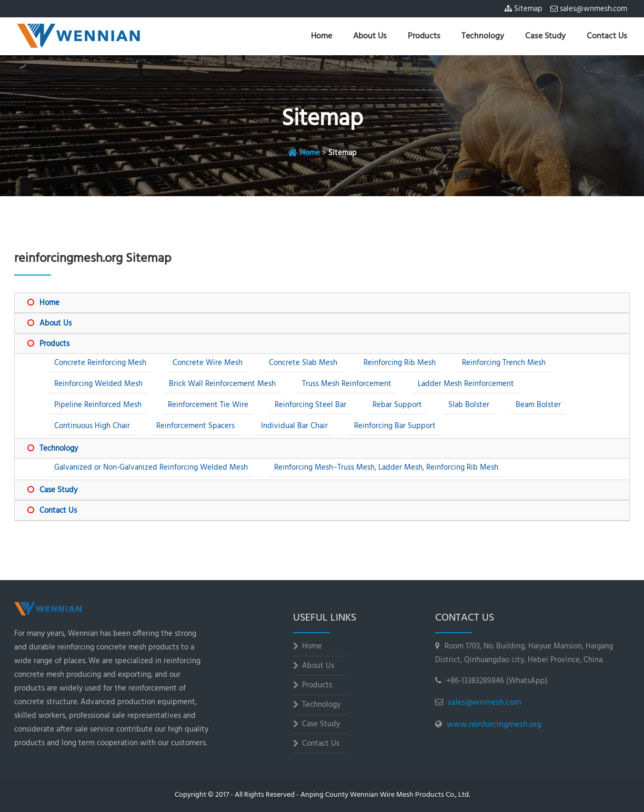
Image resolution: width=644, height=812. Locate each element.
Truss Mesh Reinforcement (347, 384)
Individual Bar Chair (294, 426)
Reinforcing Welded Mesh (98, 384)
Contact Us (607, 36)
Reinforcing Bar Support (395, 426)
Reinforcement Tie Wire (208, 405)
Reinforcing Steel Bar (310, 405)
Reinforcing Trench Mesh (504, 363)
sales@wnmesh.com (593, 9)
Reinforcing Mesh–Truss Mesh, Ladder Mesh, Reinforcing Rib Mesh (386, 468)
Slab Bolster (469, 405)
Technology (483, 36)
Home (321, 36)
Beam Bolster (538, 405)
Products (424, 36)
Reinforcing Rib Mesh (400, 363)
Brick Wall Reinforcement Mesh (222, 384)
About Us (370, 36)
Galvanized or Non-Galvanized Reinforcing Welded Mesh (151, 468)
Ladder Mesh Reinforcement (466, 384)
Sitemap (528, 9)
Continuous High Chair (92, 426)
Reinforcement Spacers (195, 426)
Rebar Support (397, 405)
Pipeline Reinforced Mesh (98, 405)
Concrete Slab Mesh (303, 363)
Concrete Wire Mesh (208, 363)
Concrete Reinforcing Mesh (100, 363)
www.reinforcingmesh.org (494, 725)
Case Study (545, 36)
